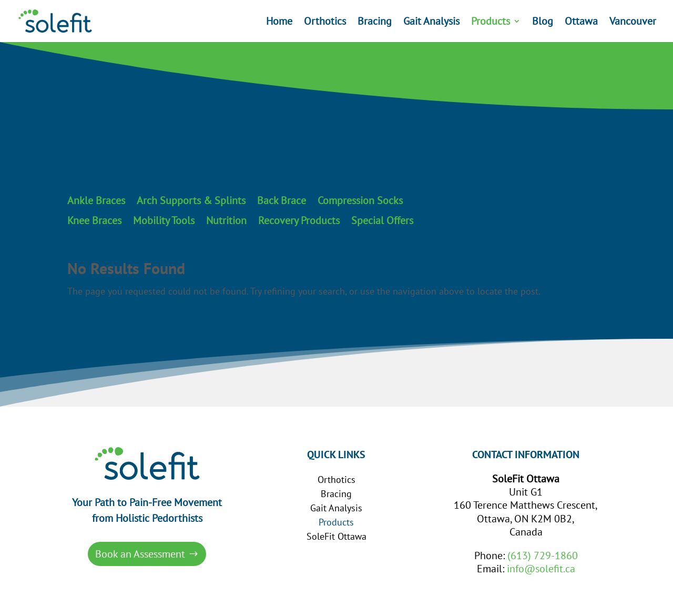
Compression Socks (360, 201)
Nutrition (226, 221)
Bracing (375, 23)
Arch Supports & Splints (191, 201)
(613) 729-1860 (543, 556)
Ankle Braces (96, 201)
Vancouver (633, 23)
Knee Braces (94, 221)
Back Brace (282, 201)
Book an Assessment (140, 554)
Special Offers (382, 221)
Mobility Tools (164, 221)
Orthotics (325, 23)
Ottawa (581, 23)
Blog (543, 23)
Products (491, 23)
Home (279, 23)
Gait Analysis (431, 23)
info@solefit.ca (541, 569)
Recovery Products (299, 221)
